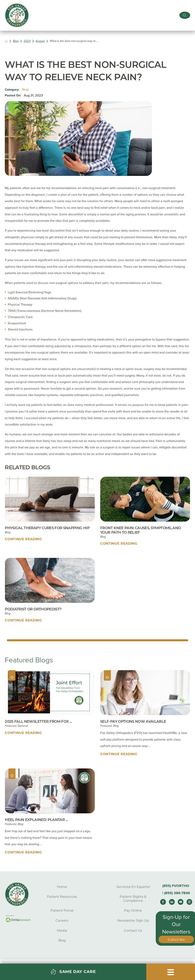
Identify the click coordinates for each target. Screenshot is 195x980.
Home (62, 887)
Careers (62, 920)
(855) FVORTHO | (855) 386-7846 (176, 889)
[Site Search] (185, 15)
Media (62, 930)
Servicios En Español (133, 887)
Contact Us (133, 930)
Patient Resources (62, 897)
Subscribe (176, 939)
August (40, 41)
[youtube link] (181, 902)
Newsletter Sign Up (133, 920)
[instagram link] (189, 902)
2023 (27, 41)
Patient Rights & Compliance (133, 899)
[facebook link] (163, 902)
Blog (16, 41)
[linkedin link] (172, 902)
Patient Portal (62, 910)
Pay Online (133, 910)
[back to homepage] (6, 41)
